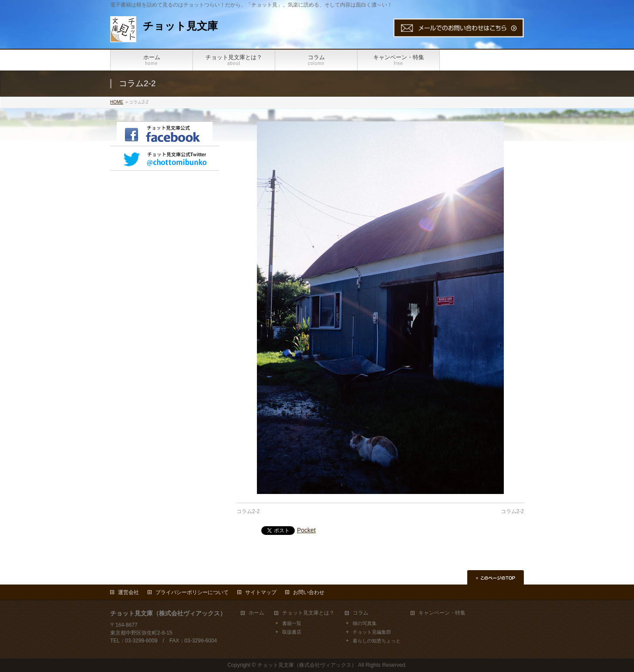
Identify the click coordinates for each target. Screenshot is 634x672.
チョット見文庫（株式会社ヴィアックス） (307, 665)
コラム (361, 613)
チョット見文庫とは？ (308, 613)
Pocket (306, 530)
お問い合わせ (309, 592)
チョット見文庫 (180, 26)
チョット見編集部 (372, 632)
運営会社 (128, 592)
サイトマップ (261, 592)
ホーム (256, 613)
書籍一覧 (292, 623)
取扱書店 (292, 632)
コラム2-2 (248, 511)
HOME (117, 102)
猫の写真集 (365, 623)
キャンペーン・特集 (442, 613)
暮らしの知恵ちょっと (377, 641)
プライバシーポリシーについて (192, 592)
